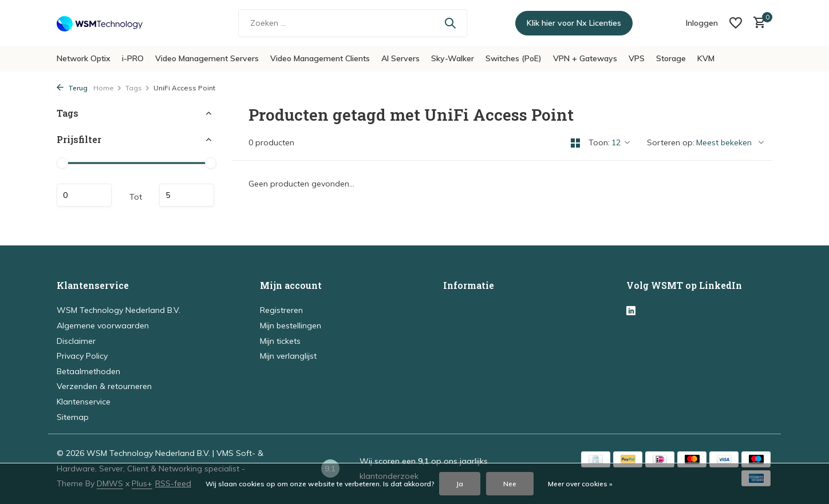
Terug (72, 88)
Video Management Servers (207, 58)
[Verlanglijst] (736, 23)
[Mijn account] (702, 23)
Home (108, 88)
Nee (510, 484)
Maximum (187, 195)
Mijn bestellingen (291, 326)
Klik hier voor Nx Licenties (574, 23)
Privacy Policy (82, 356)
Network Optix (84, 58)
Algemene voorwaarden (103, 326)
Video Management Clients (320, 58)
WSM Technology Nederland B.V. (119, 310)
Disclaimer (76, 341)
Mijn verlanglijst (288, 356)
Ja (460, 484)
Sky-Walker (453, 58)
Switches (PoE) (514, 58)
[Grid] (575, 143)
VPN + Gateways (585, 58)
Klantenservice (84, 402)
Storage (671, 58)
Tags (138, 88)
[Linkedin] (631, 311)
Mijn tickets (280, 341)
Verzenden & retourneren (104, 386)
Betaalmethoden (88, 371)
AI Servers (400, 58)
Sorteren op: (671, 142)
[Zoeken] (353, 23)
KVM (706, 58)
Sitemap (73, 417)
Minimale (84, 195)
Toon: (599, 142)
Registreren (281, 310)
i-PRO (133, 58)
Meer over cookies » (580, 484)
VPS (637, 58)
